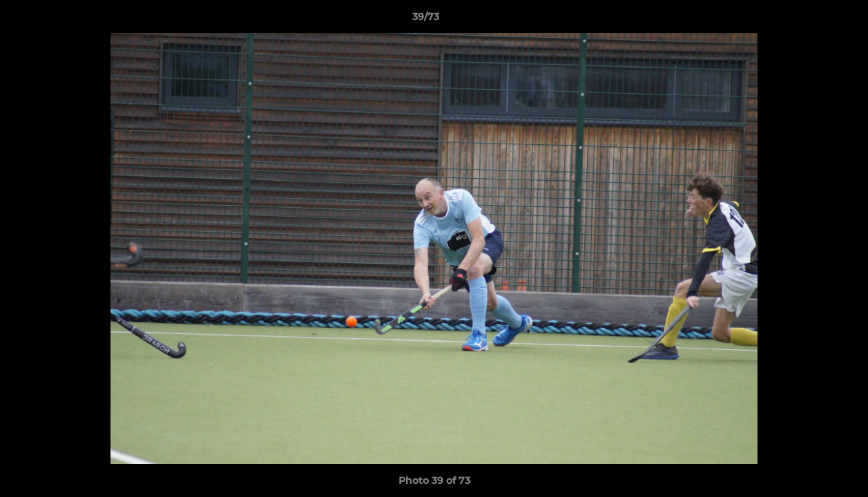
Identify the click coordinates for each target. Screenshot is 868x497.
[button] (810, 20)
